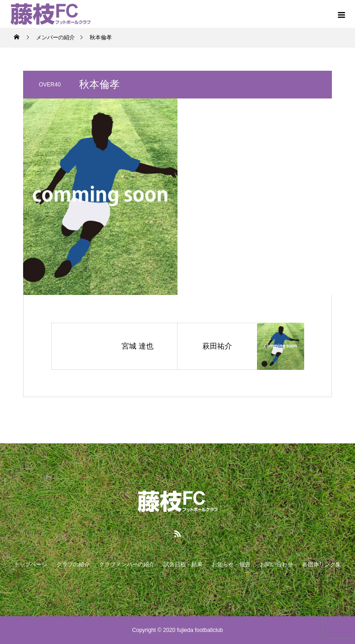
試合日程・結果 (183, 564)
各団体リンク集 (322, 564)
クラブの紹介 (73, 564)
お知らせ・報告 (231, 564)
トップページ (31, 564)
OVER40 (50, 85)
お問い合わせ (276, 564)
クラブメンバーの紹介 (127, 564)
